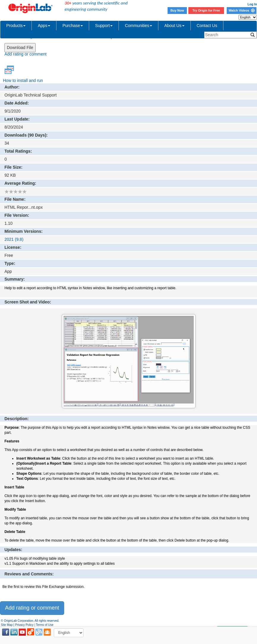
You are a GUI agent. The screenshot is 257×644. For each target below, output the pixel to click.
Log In (252, 4)
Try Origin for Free (206, 10)
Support (104, 26)
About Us (174, 26)
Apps (44, 26)
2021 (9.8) (14, 239)
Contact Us (207, 26)
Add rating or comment (26, 54)
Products (16, 26)
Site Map (7, 625)
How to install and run (23, 80)
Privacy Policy (24, 625)
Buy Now (177, 10)
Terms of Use (45, 625)
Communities (138, 26)
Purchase (73, 26)
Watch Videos (241, 10)
